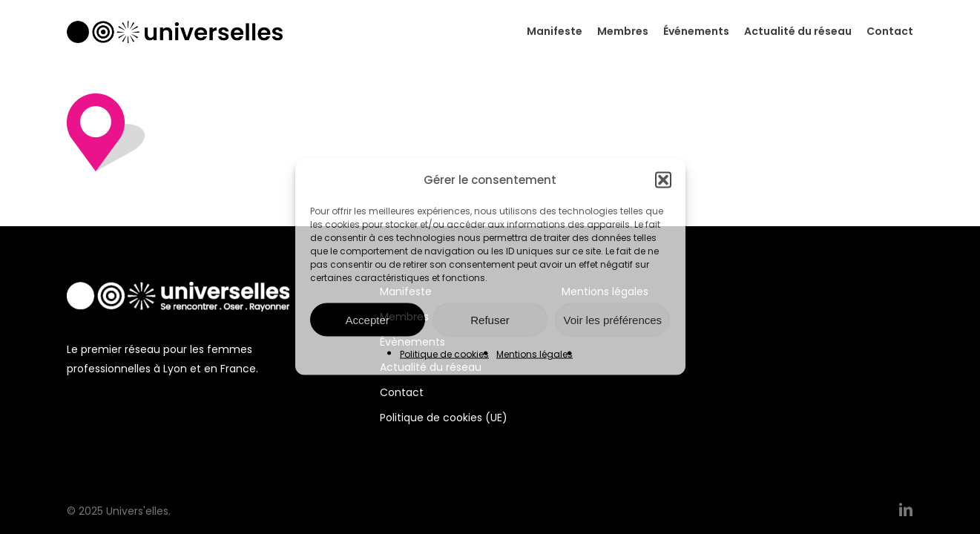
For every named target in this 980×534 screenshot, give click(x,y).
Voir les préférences (613, 319)
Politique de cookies (444, 354)
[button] (663, 180)
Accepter (368, 319)
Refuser (490, 319)
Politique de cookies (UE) (444, 418)
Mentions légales (535, 354)
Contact (402, 392)
